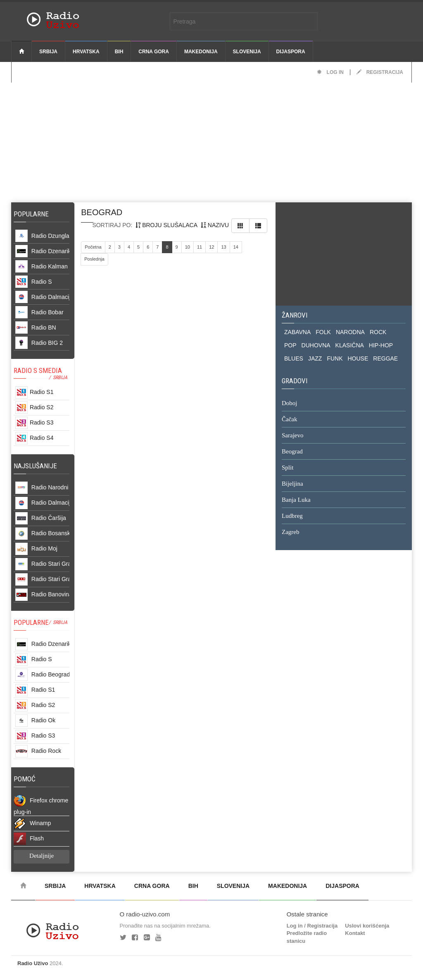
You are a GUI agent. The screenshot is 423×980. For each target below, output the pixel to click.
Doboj (290, 403)
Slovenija (247, 52)
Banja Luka (296, 500)
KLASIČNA (350, 345)
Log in (330, 72)
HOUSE (358, 358)
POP (290, 345)
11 (200, 247)
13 (223, 247)
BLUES (294, 358)
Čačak (289, 420)
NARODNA (350, 332)
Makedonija (201, 52)
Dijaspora (291, 52)
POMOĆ (25, 779)
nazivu (215, 225)
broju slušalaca (166, 225)
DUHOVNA (316, 345)
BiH (119, 52)
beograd (102, 212)
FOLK (323, 332)
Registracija (380, 72)
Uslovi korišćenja (367, 926)
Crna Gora (154, 52)
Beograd (292, 452)
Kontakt (355, 933)
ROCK (378, 332)
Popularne (33, 214)
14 (236, 247)
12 (211, 247)
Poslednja (94, 259)
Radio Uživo (33, 963)
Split (288, 468)
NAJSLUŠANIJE (35, 466)
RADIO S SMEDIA (38, 370)
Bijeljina (292, 484)
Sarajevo (292, 436)
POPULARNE (31, 622)
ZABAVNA (297, 332)
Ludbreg (292, 516)
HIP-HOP (381, 345)
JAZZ (315, 358)
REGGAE (385, 358)
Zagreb (290, 532)
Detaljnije (42, 856)
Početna (93, 247)
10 (188, 247)
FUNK (335, 358)
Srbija (48, 52)
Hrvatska (86, 52)
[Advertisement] (211, 140)
